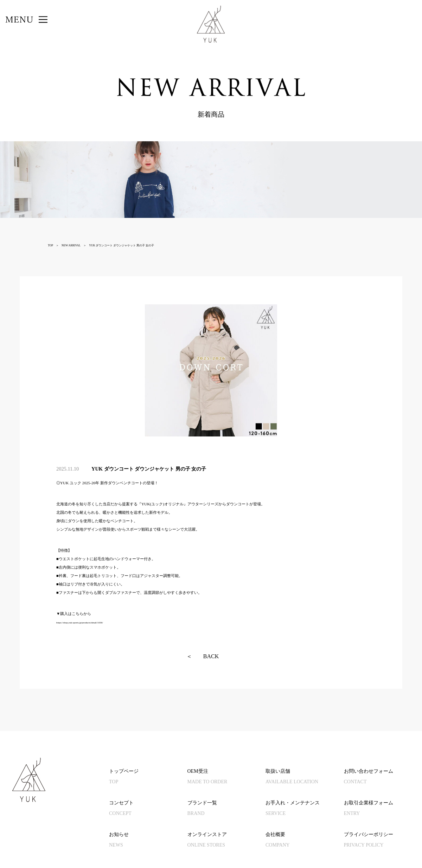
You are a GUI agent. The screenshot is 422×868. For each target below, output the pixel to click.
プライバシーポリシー (383, 841)
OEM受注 (227, 778)
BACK (203, 656)
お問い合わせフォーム (383, 778)
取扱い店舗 (305, 778)
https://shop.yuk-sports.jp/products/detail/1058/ (80, 623)
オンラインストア (227, 841)
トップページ (148, 778)
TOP (50, 245)
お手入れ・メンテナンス (305, 809)
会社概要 (305, 841)
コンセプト (148, 809)
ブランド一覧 (227, 809)
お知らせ (148, 841)
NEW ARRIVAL (71, 245)
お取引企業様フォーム (383, 809)
